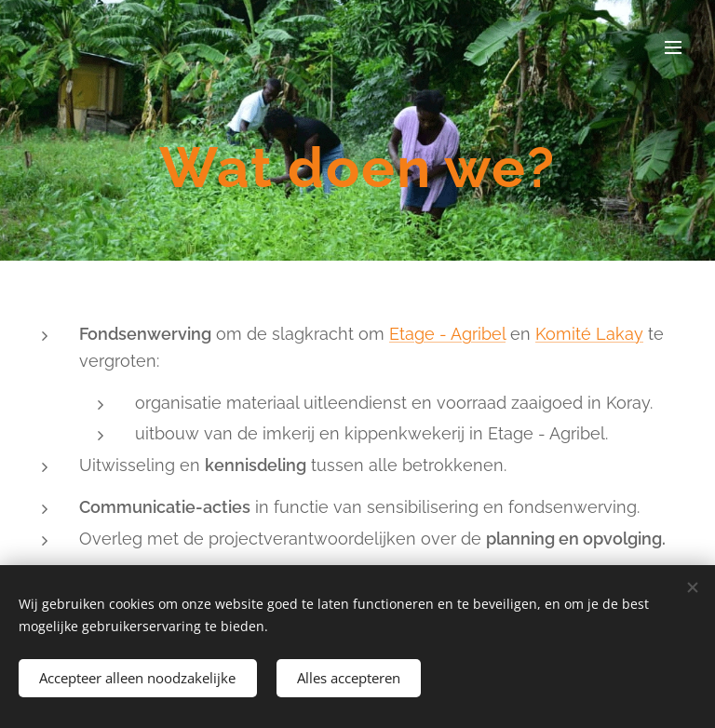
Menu (673, 47)
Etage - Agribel (447, 334)
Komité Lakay (589, 334)
